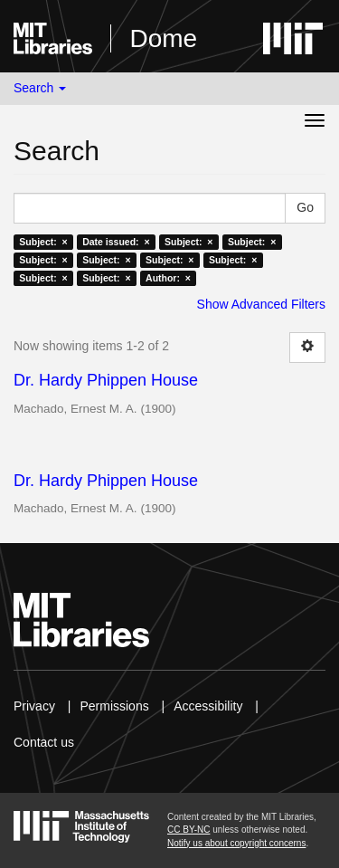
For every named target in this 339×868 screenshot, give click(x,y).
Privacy (34, 706)
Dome (163, 38)
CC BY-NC (188, 830)
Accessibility (208, 706)
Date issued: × (116, 242)
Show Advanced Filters (261, 304)
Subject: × (43, 242)
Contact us (44, 742)
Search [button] (40, 88)
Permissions (114, 706)
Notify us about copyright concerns (236, 843)
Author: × (168, 278)
